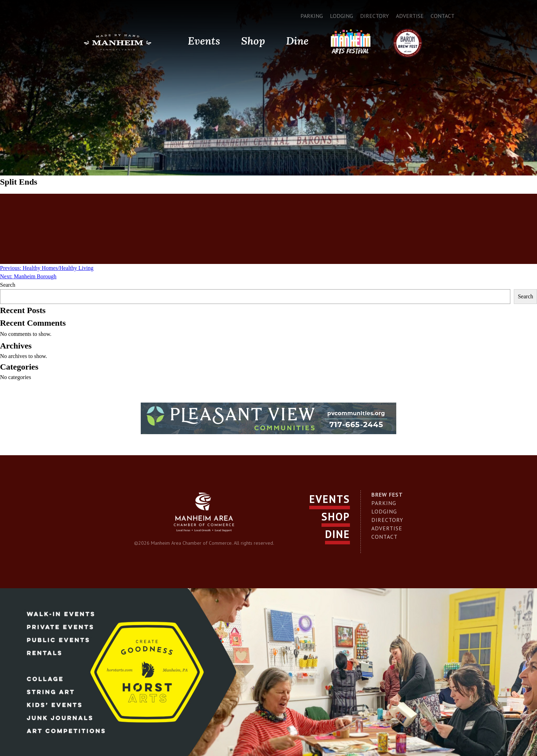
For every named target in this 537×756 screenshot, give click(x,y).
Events (204, 41)
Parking (312, 16)
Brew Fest (387, 495)
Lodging (342, 16)
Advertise (410, 16)
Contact (443, 16)
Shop (253, 41)
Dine (297, 41)
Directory (374, 16)
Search (8, 285)
